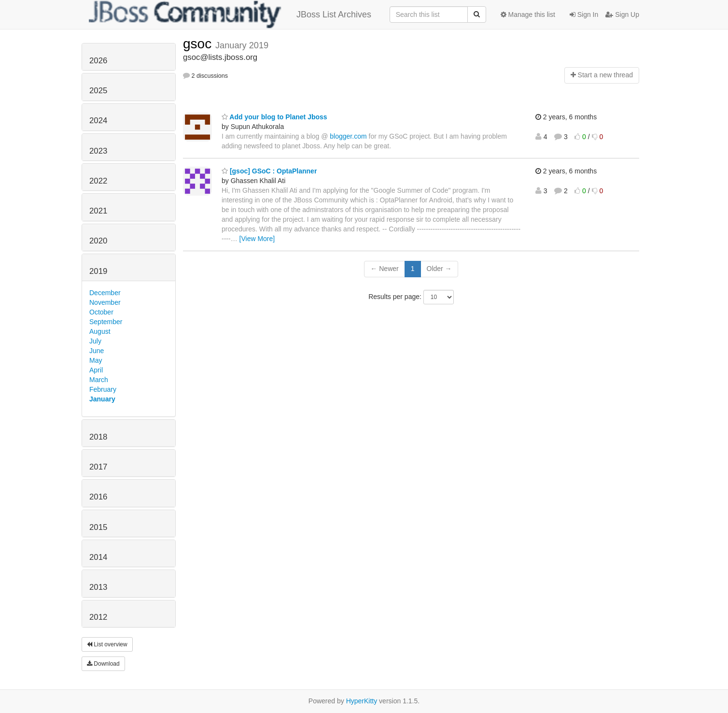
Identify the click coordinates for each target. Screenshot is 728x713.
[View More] (257, 239)
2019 (98, 271)
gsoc (199, 44)
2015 (98, 527)
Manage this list (528, 14)
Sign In (584, 14)
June (97, 351)
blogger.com (348, 136)
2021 (98, 211)
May (96, 360)
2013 (98, 587)
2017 (98, 467)
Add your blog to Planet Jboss (274, 117)
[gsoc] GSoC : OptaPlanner (269, 171)
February (103, 389)
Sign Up (622, 14)
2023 (98, 151)
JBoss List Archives (230, 14)
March (99, 380)
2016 (98, 497)
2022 (98, 181)
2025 (98, 91)
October (101, 312)
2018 (98, 437)
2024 (98, 121)
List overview (107, 644)
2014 (98, 557)
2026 (98, 61)
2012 (98, 617)
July (95, 341)
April (96, 370)
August (100, 331)
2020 (98, 241)
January (102, 399)
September (106, 322)
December (105, 293)
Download (103, 664)
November (105, 302)
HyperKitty (362, 701)
